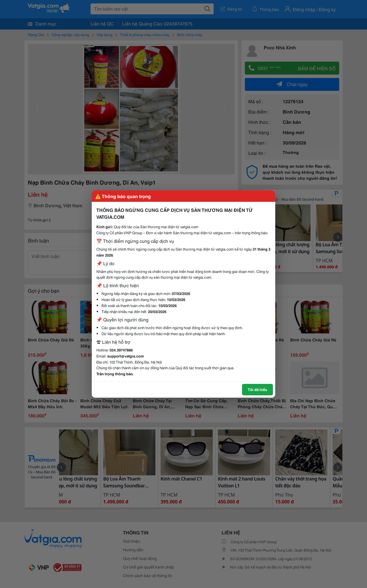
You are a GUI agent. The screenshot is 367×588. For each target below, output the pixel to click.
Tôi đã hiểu (257, 389)
